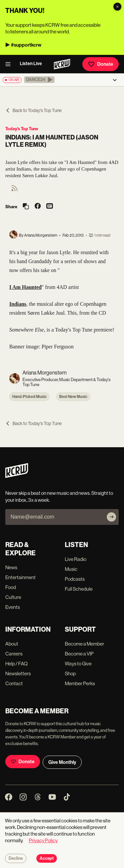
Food (11, 587)
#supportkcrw (26, 45)
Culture (13, 597)
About (12, 644)
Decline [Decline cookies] (16, 858)
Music (71, 569)
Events (13, 607)
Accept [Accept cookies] (47, 858)
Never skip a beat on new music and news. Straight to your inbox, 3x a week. (59, 496)
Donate (101, 64)
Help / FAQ (17, 664)
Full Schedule (79, 589)
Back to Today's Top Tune (33, 110)
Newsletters (18, 673)
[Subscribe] (111, 517)
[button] (39, 80)
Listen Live (31, 64)
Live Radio (76, 559)
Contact (14, 683)
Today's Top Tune (22, 129)
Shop (70, 673)
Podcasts (75, 579)
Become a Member (84, 644)
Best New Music (73, 397)
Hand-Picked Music (29, 397)
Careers (14, 654)
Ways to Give (78, 664)
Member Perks (80, 683)
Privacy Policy (43, 840)
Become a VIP (79, 654)
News (11, 567)
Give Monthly (62, 762)
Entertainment (21, 577)
